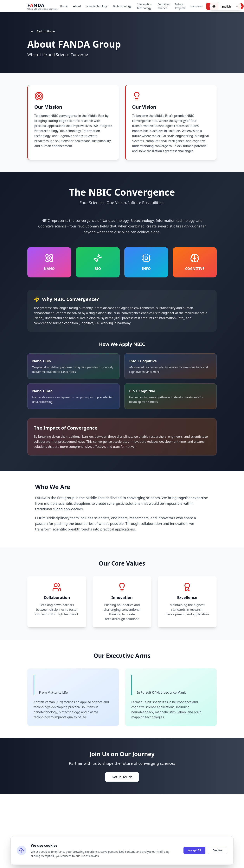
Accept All (194, 850)
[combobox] (225, 7)
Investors (196, 6)
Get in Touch (122, 777)
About (77, 6)
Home (64, 6)
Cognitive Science (164, 6)
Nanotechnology (97, 6)
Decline (217, 850)
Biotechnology (122, 6)
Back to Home (43, 31)
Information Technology (144, 6)
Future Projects (180, 6)
